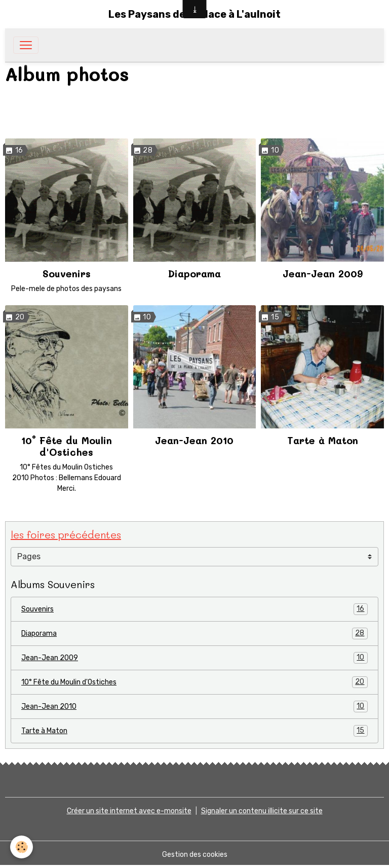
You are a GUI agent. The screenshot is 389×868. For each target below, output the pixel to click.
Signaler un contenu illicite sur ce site (262, 811)
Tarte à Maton (323, 440)
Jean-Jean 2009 (323, 274)
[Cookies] (22, 847)
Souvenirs (67, 274)
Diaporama (194, 274)
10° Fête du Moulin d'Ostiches (67, 446)
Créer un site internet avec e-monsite (129, 811)
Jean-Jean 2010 (194, 440)
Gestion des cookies (195, 855)
